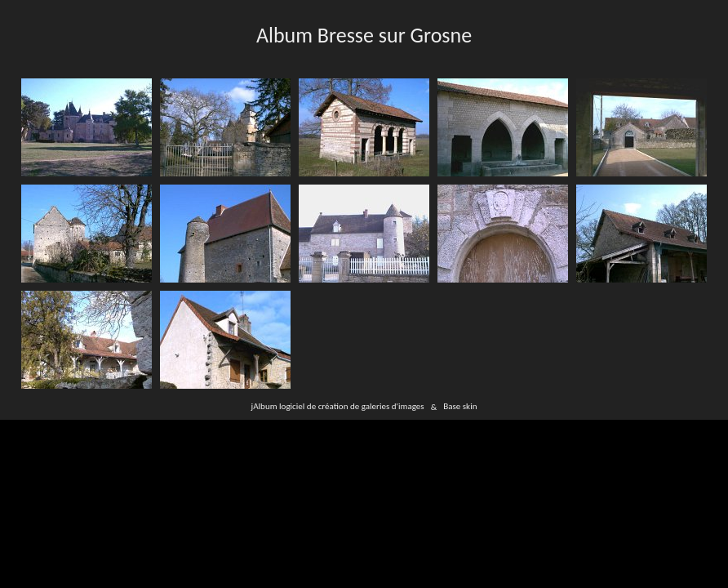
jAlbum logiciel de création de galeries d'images (338, 407)
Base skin (460, 407)
